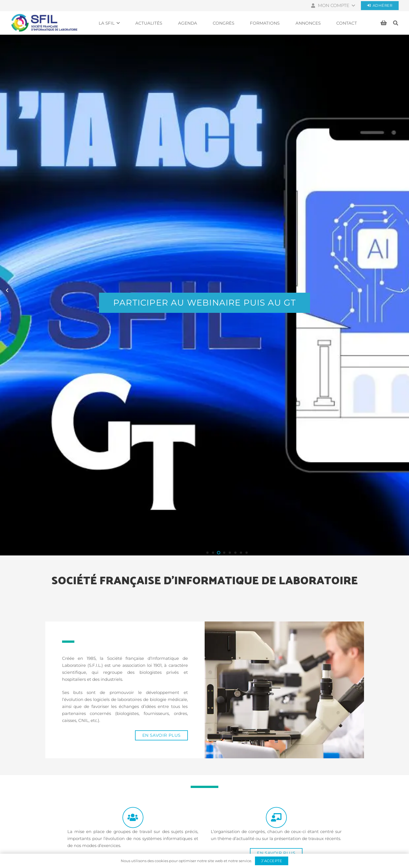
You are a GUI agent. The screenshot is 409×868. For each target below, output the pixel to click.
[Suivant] (402, 290)
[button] (333, 6)
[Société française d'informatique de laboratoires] (44, 23)
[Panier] (384, 23)
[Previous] (7, 290)
